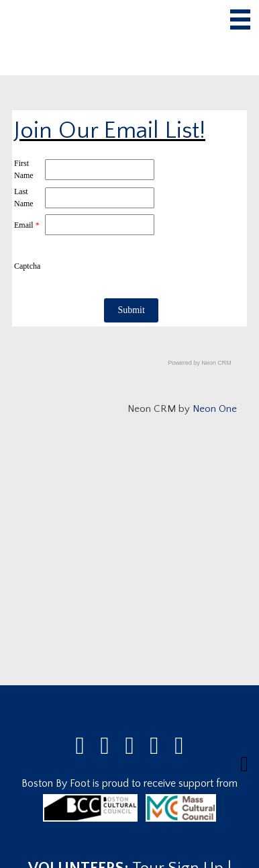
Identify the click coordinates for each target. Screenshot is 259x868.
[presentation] (146, 266)
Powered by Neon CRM (200, 363)
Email (27, 225)
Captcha (27, 266)
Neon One (215, 409)
